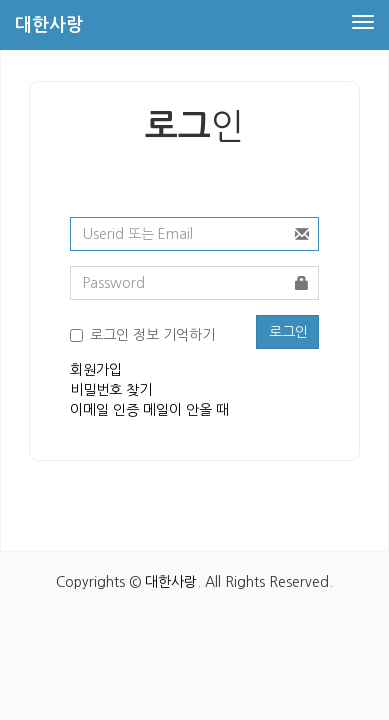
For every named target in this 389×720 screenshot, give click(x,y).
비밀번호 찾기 (111, 390)
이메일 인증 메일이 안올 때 (149, 410)
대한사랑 (171, 582)
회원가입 (96, 370)
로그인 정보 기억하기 (152, 335)
